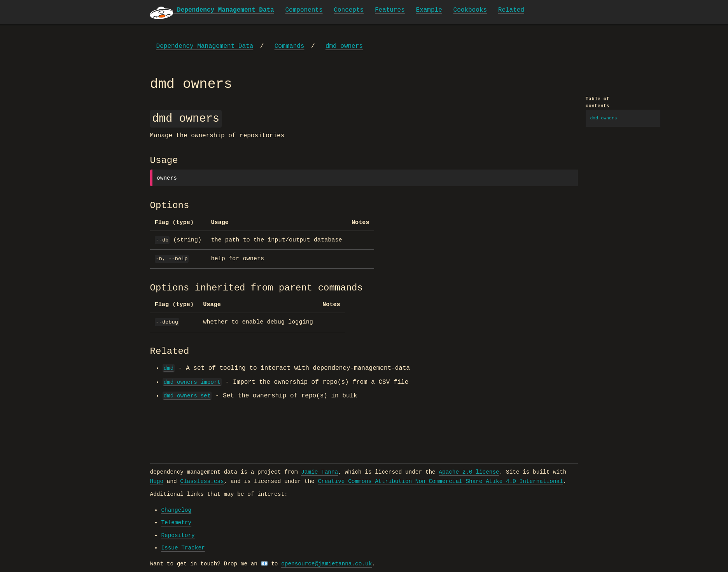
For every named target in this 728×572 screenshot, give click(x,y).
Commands (290, 46)
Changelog (176, 510)
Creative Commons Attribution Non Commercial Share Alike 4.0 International (440, 481)
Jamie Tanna (319, 472)
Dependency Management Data (205, 46)
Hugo (157, 481)
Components (304, 10)
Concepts (349, 10)
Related (511, 10)
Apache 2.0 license (469, 472)
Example (429, 10)
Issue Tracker (183, 548)
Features (390, 10)
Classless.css (202, 481)
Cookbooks (470, 10)
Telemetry (176, 523)
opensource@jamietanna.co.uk (326, 564)
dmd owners (344, 46)
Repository (178, 535)
